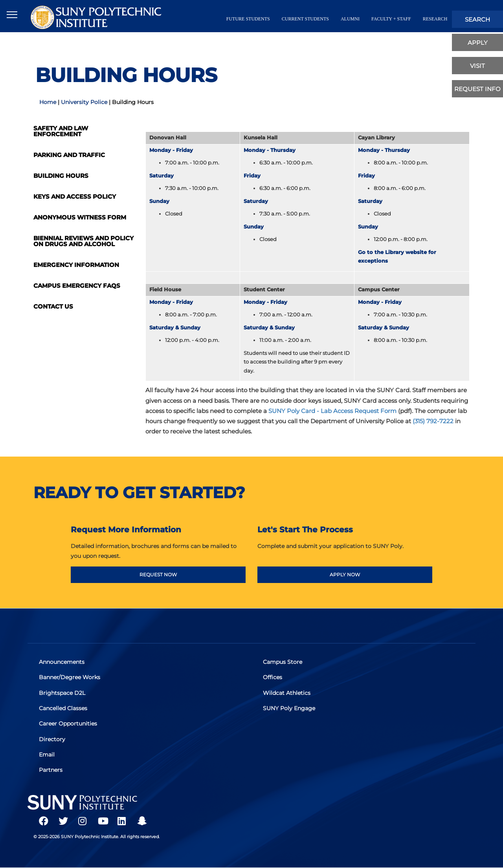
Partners (51, 769)
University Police (84, 102)
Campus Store (283, 662)
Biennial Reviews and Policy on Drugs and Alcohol (84, 241)
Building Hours (61, 176)
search (477, 19)
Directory (52, 739)
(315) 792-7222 (433, 421)
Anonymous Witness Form (80, 217)
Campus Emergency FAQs (77, 286)
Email (47, 754)
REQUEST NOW (158, 575)
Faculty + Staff (391, 19)
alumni (350, 19)
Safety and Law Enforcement (61, 131)
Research (435, 19)
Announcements (62, 662)
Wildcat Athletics (287, 693)
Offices (273, 678)
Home (48, 102)
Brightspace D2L (62, 693)
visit (477, 66)
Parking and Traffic (69, 155)
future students (248, 19)
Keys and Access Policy (75, 196)
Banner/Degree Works (70, 678)
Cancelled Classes (63, 708)
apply (478, 43)
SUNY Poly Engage (289, 708)
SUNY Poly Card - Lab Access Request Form (332, 411)
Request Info (477, 89)
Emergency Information (76, 265)
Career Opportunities (68, 724)
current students (305, 19)
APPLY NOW (345, 575)
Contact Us (53, 306)
